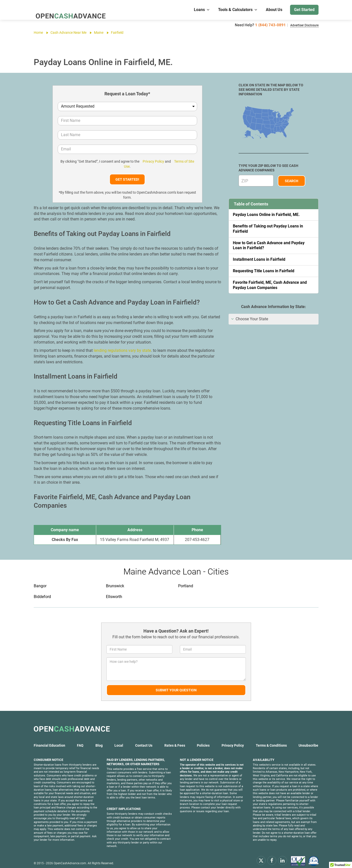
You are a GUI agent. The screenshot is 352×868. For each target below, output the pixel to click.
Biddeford (42, 592)
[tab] (274, 319)
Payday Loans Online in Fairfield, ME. (266, 215)
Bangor (40, 581)
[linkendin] (283, 855)
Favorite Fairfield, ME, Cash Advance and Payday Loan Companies (270, 285)
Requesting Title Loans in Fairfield (264, 271)
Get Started (304, 10)
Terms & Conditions (271, 740)
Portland (186, 581)
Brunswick (115, 581)
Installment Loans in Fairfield (259, 259)
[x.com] (261, 855)
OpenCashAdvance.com (70, 858)
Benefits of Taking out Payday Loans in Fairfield (268, 229)
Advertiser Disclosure (301, 25)
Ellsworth (114, 592)
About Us (274, 10)
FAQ (80, 740)
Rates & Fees (175, 740)
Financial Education (49, 740)
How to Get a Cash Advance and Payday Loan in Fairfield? (269, 245)
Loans (202, 10)
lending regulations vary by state (122, 345)
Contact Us (144, 740)
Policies (203, 740)
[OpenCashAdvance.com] (69, 10)
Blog (99, 740)
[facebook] (272, 855)
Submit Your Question (176, 685)
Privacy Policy (150, 161)
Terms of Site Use (181, 161)
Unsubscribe (308, 740)
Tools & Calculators (238, 10)
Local (119, 740)
